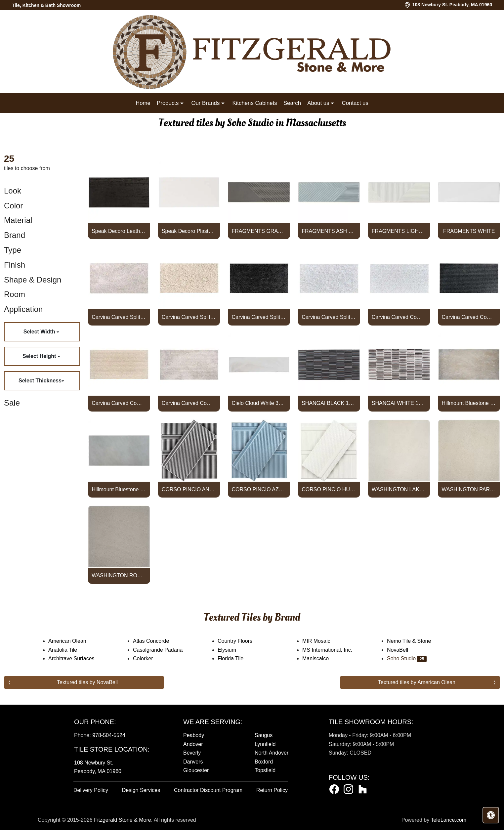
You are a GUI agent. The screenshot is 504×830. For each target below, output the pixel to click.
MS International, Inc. (332, 650)
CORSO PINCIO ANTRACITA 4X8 (189, 489)
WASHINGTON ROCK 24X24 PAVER (119, 575)
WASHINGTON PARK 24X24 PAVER (469, 489)
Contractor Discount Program (208, 790)
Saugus (264, 735)
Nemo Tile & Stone (414, 641)
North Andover (272, 753)
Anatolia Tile (67, 650)
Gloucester (196, 770)
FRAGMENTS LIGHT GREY (399, 231)
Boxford (264, 762)
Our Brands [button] (206, 103)
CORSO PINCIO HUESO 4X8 (329, 489)
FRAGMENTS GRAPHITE (259, 231)
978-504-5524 (109, 735)
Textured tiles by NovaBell (87, 682)
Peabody (194, 735)
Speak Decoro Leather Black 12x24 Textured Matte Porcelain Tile (119, 231)
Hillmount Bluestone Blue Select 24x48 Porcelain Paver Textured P (119, 489)
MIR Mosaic (322, 641)
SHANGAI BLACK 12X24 (329, 403)
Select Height (40, 356)
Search (292, 103)
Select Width (40, 332)
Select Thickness (40, 381)
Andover (193, 744)
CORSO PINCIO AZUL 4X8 (259, 489)
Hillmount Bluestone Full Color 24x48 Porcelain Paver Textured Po (469, 403)
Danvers (193, 762)
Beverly (192, 753)
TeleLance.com (448, 820)
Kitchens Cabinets (254, 103)
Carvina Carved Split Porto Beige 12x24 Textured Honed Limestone (189, 317)
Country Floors (240, 641)
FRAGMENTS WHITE (469, 231)
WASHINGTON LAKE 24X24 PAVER (399, 489)
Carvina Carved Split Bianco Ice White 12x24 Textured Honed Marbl (329, 317)
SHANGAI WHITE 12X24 (399, 403)
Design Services (141, 790)
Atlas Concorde (156, 641)
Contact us (355, 103)
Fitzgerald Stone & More (123, 820)
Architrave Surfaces (77, 658)
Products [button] (168, 103)
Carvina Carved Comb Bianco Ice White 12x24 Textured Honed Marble (399, 317)
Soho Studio (407, 658)
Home (143, 103)
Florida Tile (235, 658)
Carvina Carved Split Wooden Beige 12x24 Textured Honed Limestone (119, 317)
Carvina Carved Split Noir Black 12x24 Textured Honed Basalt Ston (259, 317)
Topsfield (265, 770)
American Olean (73, 641)
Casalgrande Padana (162, 650)
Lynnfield (265, 744)
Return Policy (272, 790)
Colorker (147, 658)
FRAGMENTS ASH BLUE (329, 231)
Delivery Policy (91, 790)
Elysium (231, 650)
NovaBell (403, 650)
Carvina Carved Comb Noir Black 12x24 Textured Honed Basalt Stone (469, 317)
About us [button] (319, 103)
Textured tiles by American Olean (417, 682)
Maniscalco (320, 658)
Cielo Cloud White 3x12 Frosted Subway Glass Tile (259, 403)
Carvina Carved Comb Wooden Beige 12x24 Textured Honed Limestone (189, 403)
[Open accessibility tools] (491, 815)
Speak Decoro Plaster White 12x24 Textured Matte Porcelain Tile (189, 231)
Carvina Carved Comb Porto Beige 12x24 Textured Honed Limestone (119, 403)
